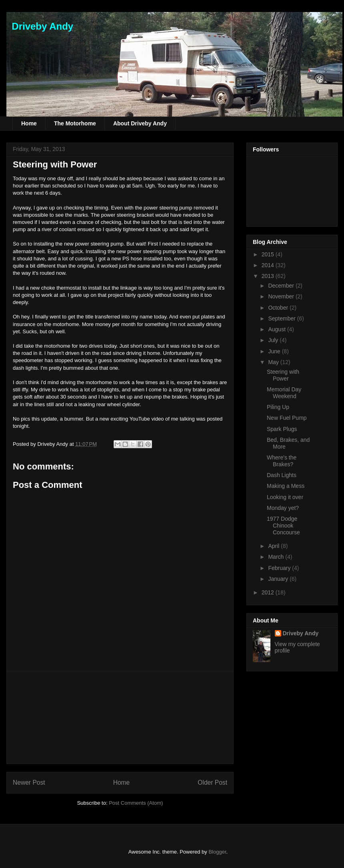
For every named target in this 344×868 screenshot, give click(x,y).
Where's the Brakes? (282, 461)
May (274, 362)
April (274, 546)
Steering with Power (55, 164)
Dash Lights (282, 475)
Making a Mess (286, 486)
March (277, 557)
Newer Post (29, 782)
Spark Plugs (282, 429)
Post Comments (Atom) (136, 803)
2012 (269, 592)
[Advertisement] (120, 717)
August (277, 329)
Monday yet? (283, 508)
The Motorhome (75, 123)
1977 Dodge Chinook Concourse (283, 526)
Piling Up (278, 407)
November (282, 296)
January (279, 579)
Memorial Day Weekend (284, 393)
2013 (269, 276)
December (282, 286)
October (279, 308)
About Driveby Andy (140, 123)
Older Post (212, 782)
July (274, 340)
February (280, 568)
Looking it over (285, 497)
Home (29, 123)
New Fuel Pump (287, 418)
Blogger (217, 852)
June (275, 351)
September (282, 318)
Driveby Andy (40, 26)
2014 (269, 265)
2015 (269, 254)
